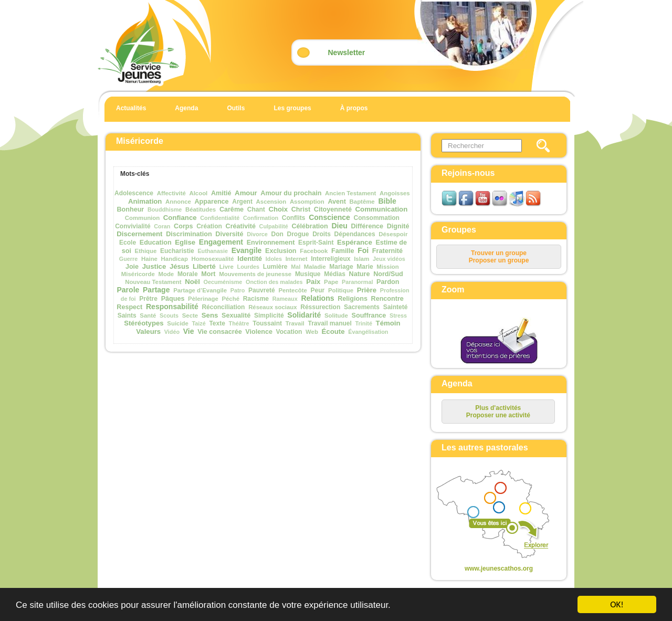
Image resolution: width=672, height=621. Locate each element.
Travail (295, 323)
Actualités (131, 108)
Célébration (309, 226)
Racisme (256, 299)
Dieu (339, 226)
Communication (382, 209)
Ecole (128, 243)
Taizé (199, 323)
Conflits (294, 218)
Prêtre (148, 299)
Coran (162, 226)
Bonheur (130, 209)
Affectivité (171, 193)
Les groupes (292, 108)
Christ (301, 209)
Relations (317, 298)
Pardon (388, 282)
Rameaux (285, 299)
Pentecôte (292, 290)
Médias (335, 274)
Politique (341, 290)
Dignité (398, 226)
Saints (127, 315)
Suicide (178, 323)
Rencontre (387, 299)
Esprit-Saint (316, 243)
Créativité (241, 226)
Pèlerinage (203, 299)
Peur (318, 290)
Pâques (173, 299)
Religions (353, 299)
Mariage (341, 267)
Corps (183, 226)
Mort (208, 274)
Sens (210, 315)
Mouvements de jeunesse (255, 274)
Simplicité (269, 315)
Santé (148, 315)
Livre (227, 267)
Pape (331, 282)
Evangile (247, 250)
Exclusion (281, 251)
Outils (236, 108)
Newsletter (347, 52)
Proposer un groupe (499, 260)
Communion (142, 218)
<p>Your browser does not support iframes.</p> (490, 515)
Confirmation (261, 218)
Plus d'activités (498, 408)
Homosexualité (213, 259)
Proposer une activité (498, 415)
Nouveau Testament (153, 282)
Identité (250, 259)
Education (156, 243)
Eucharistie (177, 251)
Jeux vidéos (389, 259)
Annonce (178, 202)
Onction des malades (274, 282)
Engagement (221, 242)
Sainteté (396, 307)
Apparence (212, 202)
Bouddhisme (165, 209)
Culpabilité (274, 226)
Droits (322, 234)
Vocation (289, 332)
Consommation (377, 218)
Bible (387, 201)
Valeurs (148, 331)
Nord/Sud (388, 274)
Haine (149, 259)
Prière (367, 290)
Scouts (169, 315)
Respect (129, 307)
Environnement (271, 243)
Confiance (180, 218)
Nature (360, 274)
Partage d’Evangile (200, 290)
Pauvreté (262, 290)
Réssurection (320, 307)
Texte (217, 323)
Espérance (355, 242)
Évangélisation (368, 332)
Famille (343, 251)
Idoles (274, 259)
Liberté (204, 266)
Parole (128, 290)
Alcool (198, 193)
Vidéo (172, 332)
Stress (398, 315)
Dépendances (355, 234)
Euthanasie (213, 251)
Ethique (146, 251)
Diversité (229, 234)
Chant (256, 209)
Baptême (362, 202)
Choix (278, 209)
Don (277, 234)
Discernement (139, 234)
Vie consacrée (220, 332)
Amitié (221, 193)
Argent (242, 202)
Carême (232, 209)
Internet (297, 259)
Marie (365, 267)
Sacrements (362, 307)
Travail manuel (329, 323)
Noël (192, 282)
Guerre (128, 259)
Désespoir (393, 234)
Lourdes (249, 267)
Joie (132, 267)
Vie (189, 331)
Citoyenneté (333, 209)
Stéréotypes (144, 323)
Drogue (298, 234)
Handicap (175, 259)
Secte (190, 315)
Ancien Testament (350, 193)
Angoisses (395, 193)
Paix (313, 282)
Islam (361, 259)
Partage (156, 290)
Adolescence (134, 193)
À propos (354, 108)
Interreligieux (330, 259)
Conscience (329, 217)
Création (209, 226)
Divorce (257, 234)
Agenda (186, 108)
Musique (308, 274)
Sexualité (236, 315)
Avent (337, 202)
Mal (296, 267)
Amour (246, 193)
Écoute (333, 331)
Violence (259, 332)
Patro (238, 290)
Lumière (275, 267)
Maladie (315, 267)
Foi (363, 250)
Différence (367, 226)
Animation (145, 201)
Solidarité (304, 315)
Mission (387, 267)
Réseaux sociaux (272, 307)
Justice (154, 266)
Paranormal (357, 282)
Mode (166, 274)
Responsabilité (172, 307)
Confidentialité (220, 218)
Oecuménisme (223, 282)
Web (312, 332)
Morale (188, 274)
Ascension (271, 202)
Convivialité (133, 226)
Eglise (185, 242)
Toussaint (267, 323)
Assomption (307, 202)
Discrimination (189, 234)
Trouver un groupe (499, 253)
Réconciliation (223, 307)
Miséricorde (138, 274)
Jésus (179, 266)
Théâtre (239, 323)
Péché (230, 299)
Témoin (388, 323)
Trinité (364, 323)
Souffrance (369, 315)
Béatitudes (201, 209)
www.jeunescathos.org (499, 569)
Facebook (314, 251)
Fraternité (387, 251)
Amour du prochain (291, 193)
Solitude (336, 315)
